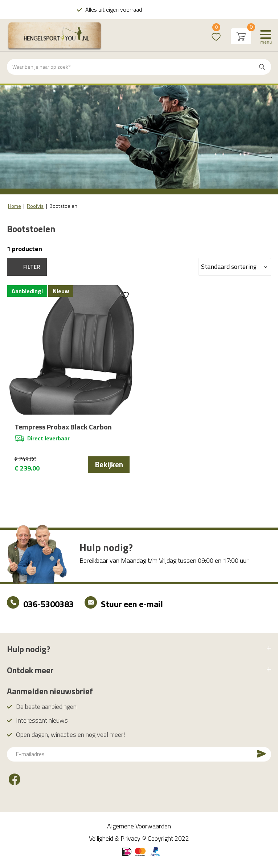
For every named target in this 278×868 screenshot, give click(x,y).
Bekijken (109, 464)
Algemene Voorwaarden (139, 829)
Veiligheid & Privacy (115, 841)
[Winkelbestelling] (235, 267)
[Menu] (266, 36)
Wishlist (216, 32)
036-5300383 (48, 606)
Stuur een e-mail (132, 606)
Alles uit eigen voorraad (143, 9)
